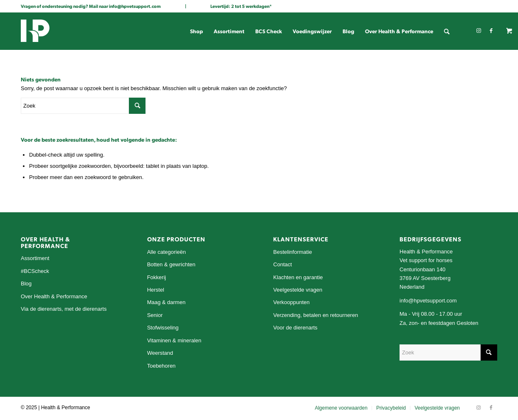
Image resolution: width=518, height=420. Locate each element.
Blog (26, 284)
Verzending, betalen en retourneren (316, 315)
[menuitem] (196, 31)
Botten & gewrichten (171, 264)
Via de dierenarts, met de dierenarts (64, 309)
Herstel (156, 290)
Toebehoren (162, 366)
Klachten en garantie (298, 277)
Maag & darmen (166, 302)
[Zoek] (447, 31)
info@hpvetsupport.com (135, 6)
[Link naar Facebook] (491, 31)
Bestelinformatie (292, 252)
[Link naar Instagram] (479, 31)
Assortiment (35, 258)
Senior (155, 315)
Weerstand (160, 353)
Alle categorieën (166, 252)
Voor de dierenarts (295, 328)
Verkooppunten (291, 302)
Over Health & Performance (54, 296)
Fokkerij (157, 277)
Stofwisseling (163, 328)
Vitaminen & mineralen (174, 340)
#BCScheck (35, 271)
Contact (282, 264)
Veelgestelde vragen (298, 290)
